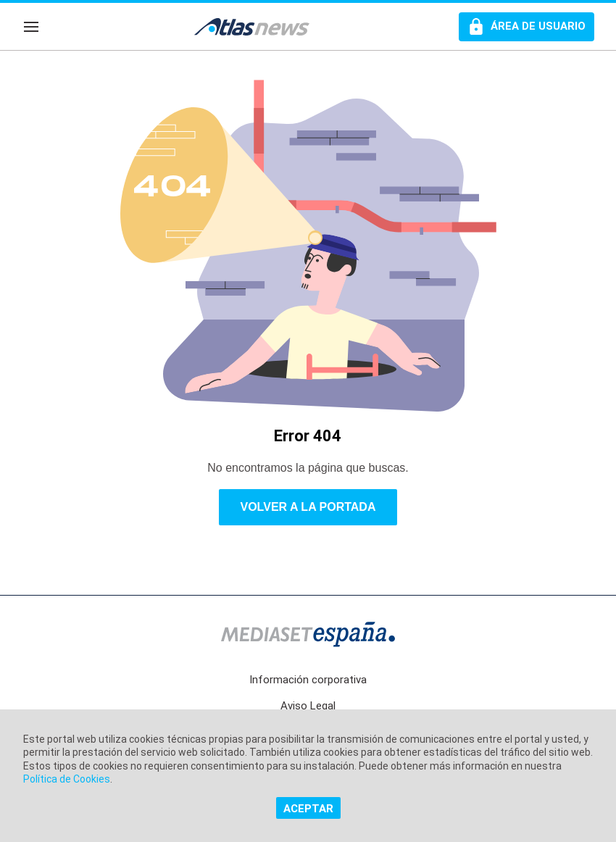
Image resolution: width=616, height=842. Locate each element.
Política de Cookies (67, 779)
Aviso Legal (308, 706)
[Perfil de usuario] (526, 27)
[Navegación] (31, 27)
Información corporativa (308, 680)
